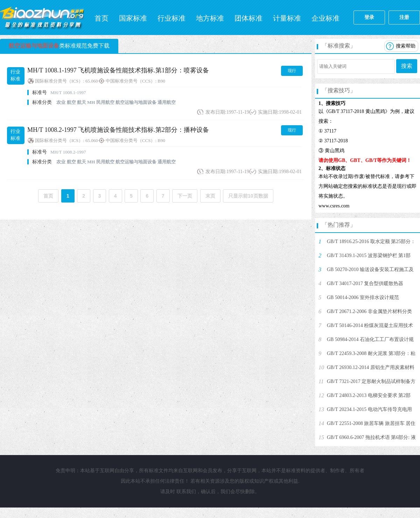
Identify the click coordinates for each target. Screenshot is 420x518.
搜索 (407, 66)
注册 (404, 17)
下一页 (185, 196)
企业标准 (325, 18)
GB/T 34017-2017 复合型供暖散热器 (365, 283)
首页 (101, 18)
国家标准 (133, 18)
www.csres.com (334, 206)
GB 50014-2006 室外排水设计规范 (363, 297)
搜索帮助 (406, 46)
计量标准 (287, 18)
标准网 (42, 17)
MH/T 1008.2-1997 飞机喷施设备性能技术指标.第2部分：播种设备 (118, 130)
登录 (369, 17)
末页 (210, 196)
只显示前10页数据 (248, 196)
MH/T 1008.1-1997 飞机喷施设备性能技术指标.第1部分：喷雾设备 (118, 70)
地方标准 (210, 18)
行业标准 (171, 18)
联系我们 (186, 492)
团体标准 (248, 18)
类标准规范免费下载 (59, 46)
